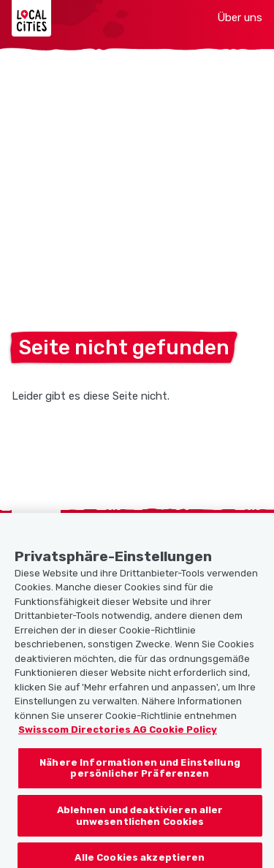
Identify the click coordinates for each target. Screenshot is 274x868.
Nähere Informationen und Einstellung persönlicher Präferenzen (140, 774)
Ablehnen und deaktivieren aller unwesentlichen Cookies (140, 822)
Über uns (240, 18)
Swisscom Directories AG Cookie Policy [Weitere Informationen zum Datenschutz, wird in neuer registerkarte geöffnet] (118, 736)
